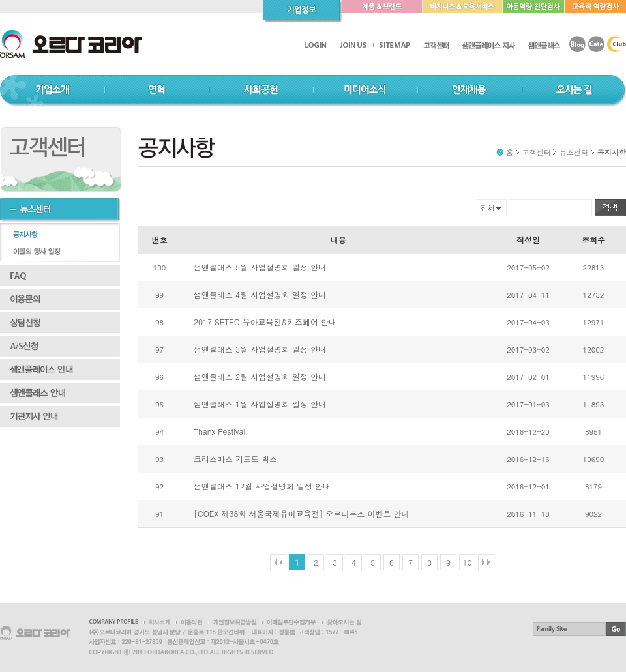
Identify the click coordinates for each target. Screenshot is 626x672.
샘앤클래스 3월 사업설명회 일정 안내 (260, 349)
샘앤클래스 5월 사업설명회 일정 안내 (260, 267)
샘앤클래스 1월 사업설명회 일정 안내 (260, 404)
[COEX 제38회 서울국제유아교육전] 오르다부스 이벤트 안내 (301, 513)
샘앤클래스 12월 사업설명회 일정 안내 (262, 486)
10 (468, 562)
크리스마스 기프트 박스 (235, 459)
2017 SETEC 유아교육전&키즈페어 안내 (265, 322)
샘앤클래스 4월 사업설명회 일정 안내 (260, 294)
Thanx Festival (219, 431)
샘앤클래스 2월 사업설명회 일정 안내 (260, 376)
